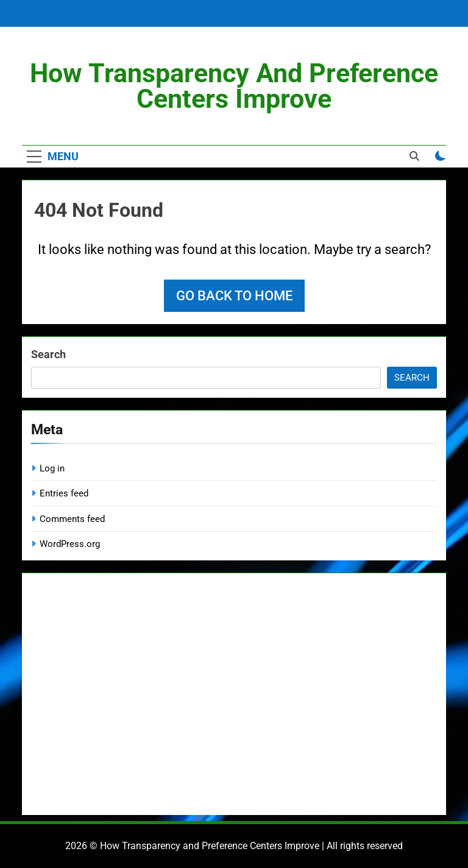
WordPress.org (70, 544)
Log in (52, 468)
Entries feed (64, 493)
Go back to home (234, 296)
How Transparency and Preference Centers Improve (234, 86)
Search (48, 354)
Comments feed (72, 519)
